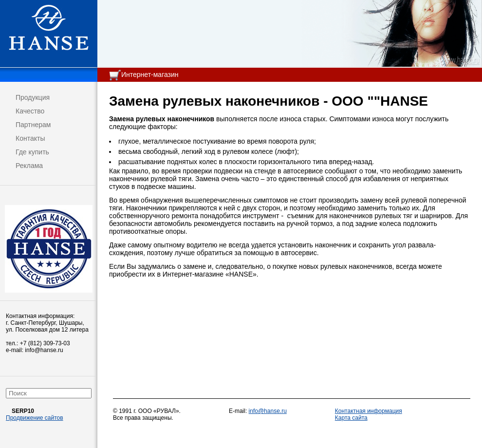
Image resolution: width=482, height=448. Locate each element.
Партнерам (33, 125)
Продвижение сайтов (35, 418)
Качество (30, 111)
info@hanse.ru (268, 411)
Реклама (29, 166)
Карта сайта (351, 418)
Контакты (30, 138)
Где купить (32, 152)
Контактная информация (369, 411)
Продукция (33, 97)
